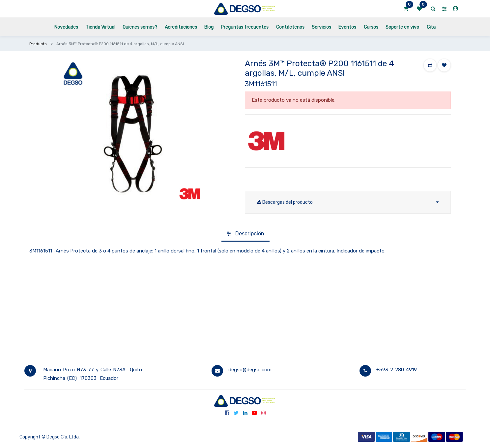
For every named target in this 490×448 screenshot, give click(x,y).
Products (38, 44)
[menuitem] (66, 27)
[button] (430, 65)
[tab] (245, 234)
